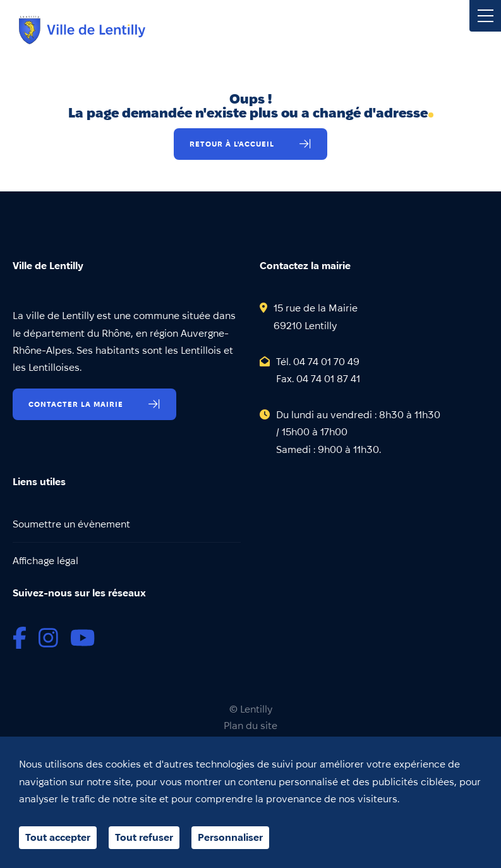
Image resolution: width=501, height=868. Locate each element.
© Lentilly (251, 709)
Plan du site (251, 726)
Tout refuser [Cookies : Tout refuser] (144, 837)
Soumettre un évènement (71, 524)
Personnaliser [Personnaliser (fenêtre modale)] (230, 837)
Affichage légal (45, 561)
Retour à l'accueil (232, 144)
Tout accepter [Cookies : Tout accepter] (58, 837)
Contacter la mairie (76, 404)
